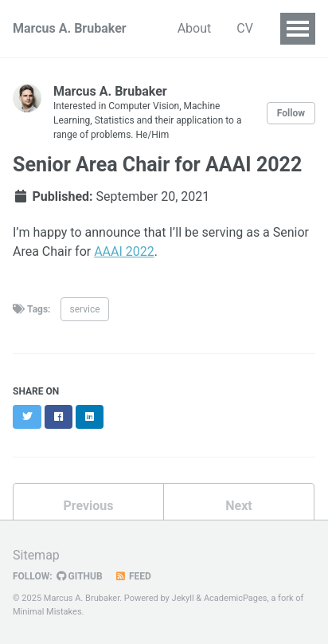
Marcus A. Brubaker (70, 28)
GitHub (80, 576)
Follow (291, 113)
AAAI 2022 (124, 251)
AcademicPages (236, 598)
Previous (88, 506)
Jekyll (183, 598)
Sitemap (36, 555)
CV (245, 28)
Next (238, 506)
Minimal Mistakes (47, 612)
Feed (133, 576)
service (84, 309)
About (195, 28)
